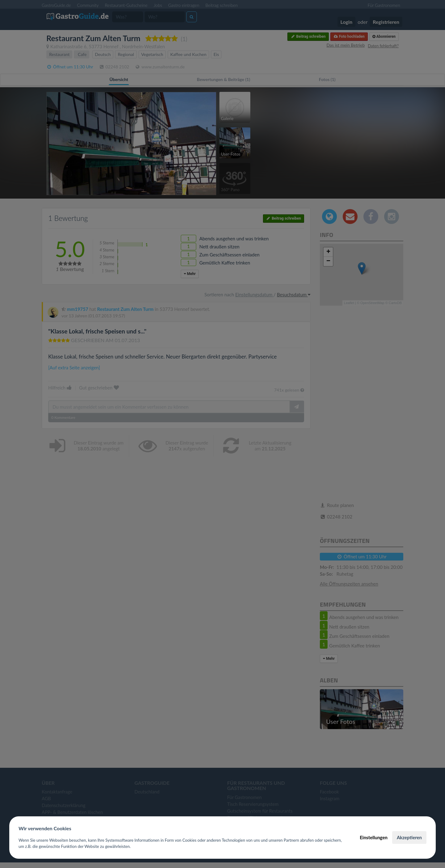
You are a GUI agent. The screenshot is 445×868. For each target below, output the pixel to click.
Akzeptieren (409, 837)
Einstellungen (374, 837)
